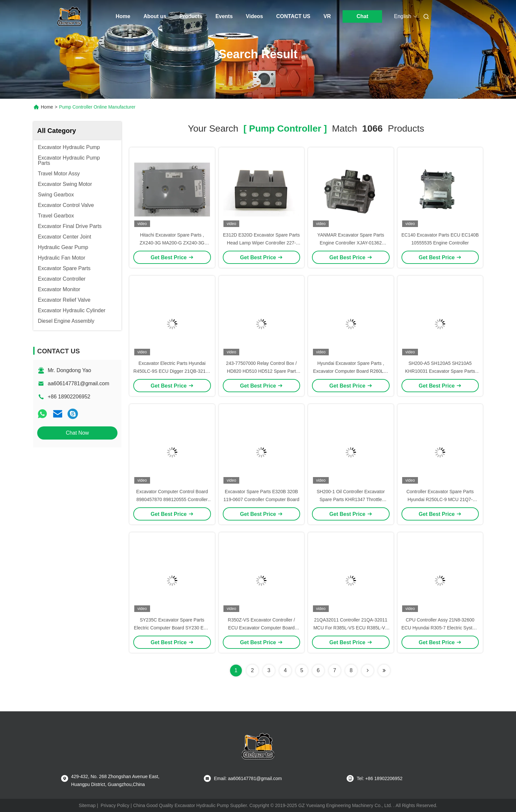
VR (327, 16)
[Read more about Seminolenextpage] (368, 671)
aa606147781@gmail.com (78, 383)
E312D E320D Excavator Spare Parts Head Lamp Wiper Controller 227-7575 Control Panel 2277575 (261, 243)
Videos (254, 16)
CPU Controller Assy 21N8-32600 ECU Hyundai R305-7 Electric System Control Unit (440, 628)
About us (155, 16)
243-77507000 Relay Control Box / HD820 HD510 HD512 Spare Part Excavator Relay (261, 371)
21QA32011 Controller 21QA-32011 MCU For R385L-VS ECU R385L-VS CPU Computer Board (351, 628)
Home (123, 16)
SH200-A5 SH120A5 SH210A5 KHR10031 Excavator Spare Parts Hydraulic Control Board (440, 371)
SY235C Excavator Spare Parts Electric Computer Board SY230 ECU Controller (172, 628)
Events (224, 16)
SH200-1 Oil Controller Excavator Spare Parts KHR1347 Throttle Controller (351, 499)
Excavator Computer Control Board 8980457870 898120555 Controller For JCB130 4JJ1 (172, 499)
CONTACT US (293, 16)
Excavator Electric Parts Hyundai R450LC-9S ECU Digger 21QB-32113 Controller (172, 371)
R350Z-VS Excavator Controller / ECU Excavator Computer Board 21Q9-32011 (261, 628)
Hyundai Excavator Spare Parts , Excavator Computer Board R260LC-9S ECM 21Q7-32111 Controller (351, 371)
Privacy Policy (115, 805)
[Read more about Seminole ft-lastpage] (384, 671)
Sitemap (87, 805)
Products (191, 16)
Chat (362, 16)
